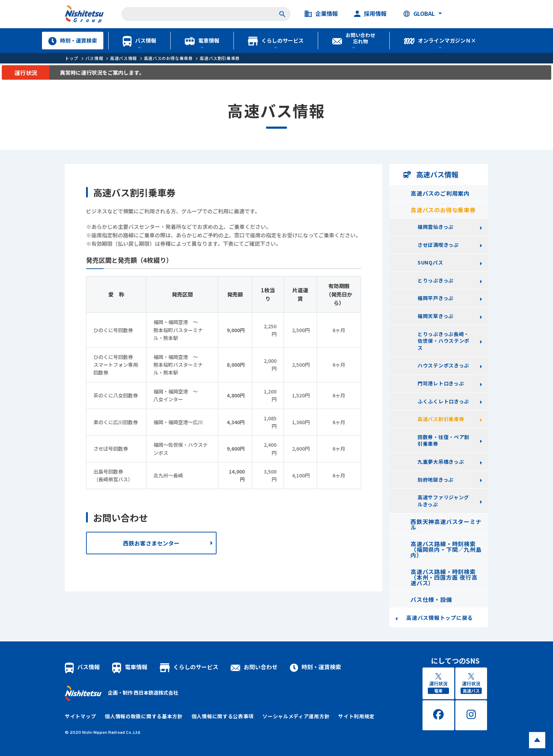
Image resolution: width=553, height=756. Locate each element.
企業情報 (321, 14)
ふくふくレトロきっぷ (443, 401)
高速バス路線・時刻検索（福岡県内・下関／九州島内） (446, 549)
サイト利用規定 (356, 716)
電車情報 (202, 40)
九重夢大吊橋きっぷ (441, 462)
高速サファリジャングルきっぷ (443, 501)
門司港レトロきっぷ (441, 383)
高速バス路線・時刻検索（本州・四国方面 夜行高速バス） (444, 577)
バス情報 (139, 40)
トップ (72, 58)
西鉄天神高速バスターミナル (446, 524)
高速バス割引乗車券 (220, 58)
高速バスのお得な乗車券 (168, 58)
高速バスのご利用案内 (440, 193)
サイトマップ (80, 716)
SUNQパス (430, 262)
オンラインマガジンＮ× (440, 40)
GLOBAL (419, 14)
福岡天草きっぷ (436, 316)
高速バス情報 (123, 58)
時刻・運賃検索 (73, 40)
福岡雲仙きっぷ (436, 227)
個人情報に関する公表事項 (223, 716)
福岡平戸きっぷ (436, 298)
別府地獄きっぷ (436, 480)
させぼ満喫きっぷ (438, 245)
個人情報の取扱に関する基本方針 (144, 716)
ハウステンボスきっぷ (443, 365)
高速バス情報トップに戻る (440, 618)
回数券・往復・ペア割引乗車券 (443, 440)
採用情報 (370, 14)
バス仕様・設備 (431, 599)
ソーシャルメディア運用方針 (296, 716)
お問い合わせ (254, 667)
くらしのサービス (276, 40)
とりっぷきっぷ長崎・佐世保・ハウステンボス (443, 341)
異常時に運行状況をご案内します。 (102, 72)
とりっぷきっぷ (436, 280)
